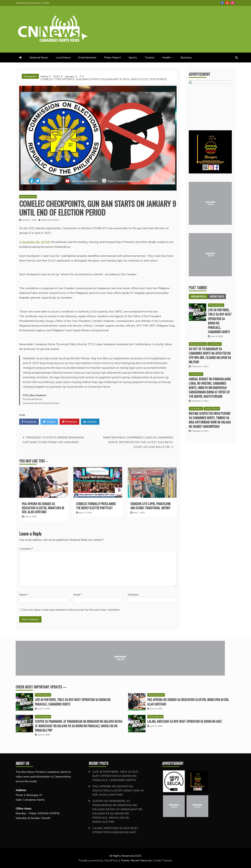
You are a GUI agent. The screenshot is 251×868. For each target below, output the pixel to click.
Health (166, 57)
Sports (133, 57)
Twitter (49, 422)
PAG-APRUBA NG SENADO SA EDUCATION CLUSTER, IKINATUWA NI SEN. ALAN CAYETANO (43, 508)
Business (186, 57)
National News (39, 57)
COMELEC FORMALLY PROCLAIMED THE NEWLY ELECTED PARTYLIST (96, 506)
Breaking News (198, 345)
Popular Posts (198, 298)
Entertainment (87, 57)
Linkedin (90, 422)
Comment (26, 549)
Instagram (233, 3)
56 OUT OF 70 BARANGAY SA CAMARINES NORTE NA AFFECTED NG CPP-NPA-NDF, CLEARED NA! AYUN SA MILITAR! (210, 357)
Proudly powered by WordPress (99, 860)
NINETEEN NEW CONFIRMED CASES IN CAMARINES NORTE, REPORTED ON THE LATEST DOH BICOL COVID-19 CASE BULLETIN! (138, 442)
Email (78, 594)
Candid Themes (162, 860)
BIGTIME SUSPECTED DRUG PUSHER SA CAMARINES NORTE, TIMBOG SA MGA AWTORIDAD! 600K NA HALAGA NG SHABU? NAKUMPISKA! (210, 421)
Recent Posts (217, 298)
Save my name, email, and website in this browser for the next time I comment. (71, 610)
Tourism (150, 57)
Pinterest (69, 422)
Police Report (113, 57)
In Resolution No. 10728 (34, 242)
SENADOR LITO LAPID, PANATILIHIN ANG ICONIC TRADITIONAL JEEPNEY (150, 506)
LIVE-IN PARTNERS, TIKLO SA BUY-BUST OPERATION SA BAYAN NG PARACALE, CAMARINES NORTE (220, 322)
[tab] (198, 298)
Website (133, 594)
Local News (63, 57)
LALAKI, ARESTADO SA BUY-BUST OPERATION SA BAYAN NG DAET (185, 721)
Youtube (227, 3)
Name (24, 594)
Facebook (222, 3)
